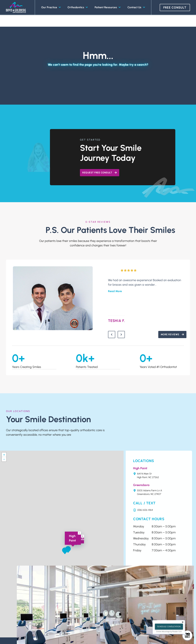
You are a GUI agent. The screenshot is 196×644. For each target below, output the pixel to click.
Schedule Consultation (169, 627)
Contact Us (136, 7)
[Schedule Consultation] (187, 635)
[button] (65, 552)
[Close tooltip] (183, 622)
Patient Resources (108, 7)
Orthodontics (78, 7)
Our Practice (51, 7)
